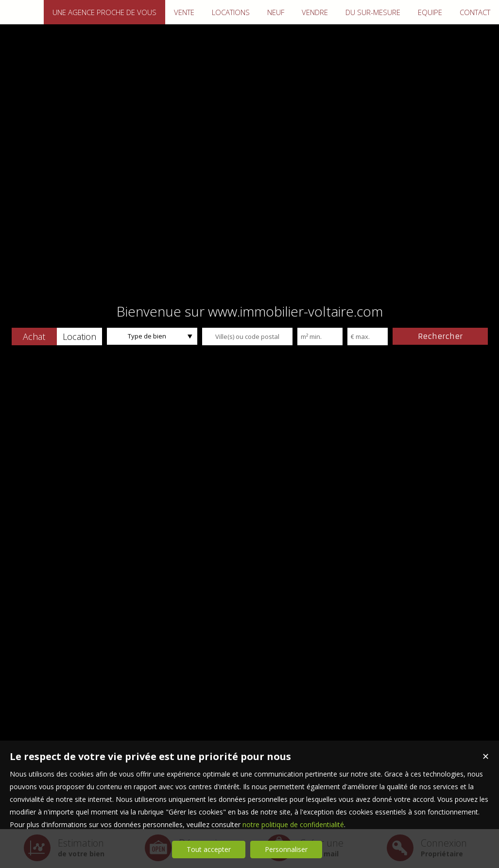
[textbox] (247, 337)
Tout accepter (209, 849)
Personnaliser (286, 849)
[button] (34, 337)
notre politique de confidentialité (293, 824)
